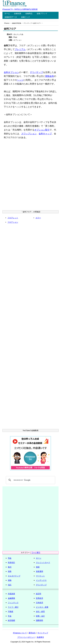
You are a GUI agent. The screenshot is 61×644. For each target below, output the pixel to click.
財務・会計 (40, 616)
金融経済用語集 (16, 23)
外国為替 (11, 594)
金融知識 (18, 13)
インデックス (41, 580)
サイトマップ (43, 633)
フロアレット (13, 218)
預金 (10, 558)
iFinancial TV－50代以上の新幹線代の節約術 (20, 9)
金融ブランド (42, 13)
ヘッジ (20, 80)
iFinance (7, 23)
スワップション (29, 134)
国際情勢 (39, 620)
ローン (39, 558)
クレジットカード (43, 563)
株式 (10, 567)
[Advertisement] (30, 176)
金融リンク (26, 17)
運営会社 (32, 633)
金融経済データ (11, 17)
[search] (30, 480)
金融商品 (29, 13)
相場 (38, 567)
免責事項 (40, 637)
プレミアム (20, 49)
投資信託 (11, 563)
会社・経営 (40, 611)
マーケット (40, 576)
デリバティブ (28, 23)
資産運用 (39, 571)
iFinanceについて (20, 633)
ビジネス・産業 (42, 607)
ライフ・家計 (13, 607)
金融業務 (11, 598)
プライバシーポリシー (26, 637)
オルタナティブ (14, 576)
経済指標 (11, 620)
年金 (10, 616)
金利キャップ (45, 134)
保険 (10, 580)
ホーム (7, 13)
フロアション (13, 222)
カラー (38, 218)
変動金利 (50, 76)
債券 (10, 571)
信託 (10, 585)
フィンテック (13, 603)
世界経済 (39, 598)
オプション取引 (42, 130)
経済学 (39, 594)
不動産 (11, 611)
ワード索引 (36, 553)
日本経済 (39, 603)
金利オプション (11, 72)
